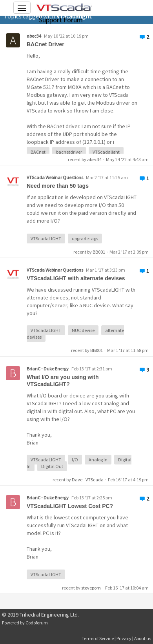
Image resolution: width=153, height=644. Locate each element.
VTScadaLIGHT (46, 239)
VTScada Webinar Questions (55, 177)
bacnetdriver (69, 152)
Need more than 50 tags (58, 186)
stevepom (91, 588)
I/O (75, 460)
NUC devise (83, 330)
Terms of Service (98, 638)
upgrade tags (85, 239)
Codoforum (37, 623)
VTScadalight (106, 152)
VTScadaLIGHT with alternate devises (76, 278)
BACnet (38, 152)
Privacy (124, 638)
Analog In (98, 460)
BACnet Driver (46, 44)
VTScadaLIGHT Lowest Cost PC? (70, 506)
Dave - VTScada (88, 480)
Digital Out (52, 466)
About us (143, 638)
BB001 (99, 252)
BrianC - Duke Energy (48, 369)
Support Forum (61, 20)
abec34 (34, 36)
